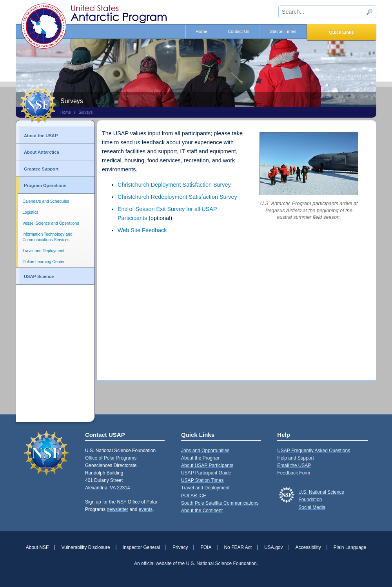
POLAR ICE (194, 496)
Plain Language (350, 547)
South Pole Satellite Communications (220, 503)
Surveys (85, 112)
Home (201, 31)
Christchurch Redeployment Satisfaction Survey (177, 197)
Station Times (283, 31)
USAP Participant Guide (206, 473)
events (146, 509)
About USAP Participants (207, 465)
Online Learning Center (43, 262)
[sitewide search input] (327, 12)
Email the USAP (294, 465)
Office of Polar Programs (111, 458)
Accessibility (308, 547)
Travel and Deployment (43, 251)
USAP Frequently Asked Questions (314, 451)
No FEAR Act (238, 547)
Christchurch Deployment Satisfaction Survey (174, 185)
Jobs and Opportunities (205, 451)
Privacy (180, 547)
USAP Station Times (202, 480)
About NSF (37, 547)
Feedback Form (294, 473)
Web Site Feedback (142, 230)
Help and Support (295, 458)
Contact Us (239, 31)
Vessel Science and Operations (51, 223)
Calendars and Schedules (46, 201)
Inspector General (141, 547)
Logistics (30, 212)
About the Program (201, 458)
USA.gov (273, 547)
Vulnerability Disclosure (85, 547)
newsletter (117, 509)
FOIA (206, 547)
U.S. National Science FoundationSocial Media (321, 500)
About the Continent (202, 511)
